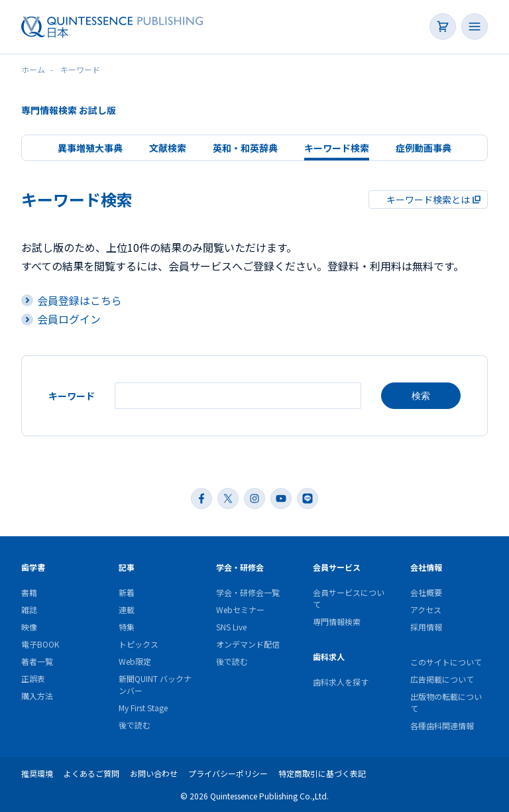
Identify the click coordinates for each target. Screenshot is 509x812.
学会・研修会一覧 (248, 592)
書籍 (29, 592)
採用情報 (426, 626)
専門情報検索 (337, 621)
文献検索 (168, 148)
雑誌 (29, 609)
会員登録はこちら (80, 300)
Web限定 (135, 661)
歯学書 (33, 566)
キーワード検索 (337, 148)
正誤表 (33, 678)
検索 (421, 395)
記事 (127, 566)
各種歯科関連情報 (442, 725)
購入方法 (37, 695)
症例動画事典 (424, 148)
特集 (127, 626)
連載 (127, 609)
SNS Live (231, 626)
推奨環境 (37, 773)
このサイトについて (446, 661)
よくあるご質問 (91, 773)
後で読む (135, 724)
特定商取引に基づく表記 (322, 773)
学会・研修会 (240, 566)
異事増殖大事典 (90, 148)
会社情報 (426, 566)
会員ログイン (69, 319)
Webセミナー (240, 609)
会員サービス (337, 566)
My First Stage (143, 707)
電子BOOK (40, 643)
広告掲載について (442, 678)
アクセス (426, 609)
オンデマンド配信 (248, 643)
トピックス (139, 643)
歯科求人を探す (341, 681)
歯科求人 (329, 656)
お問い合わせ (154, 773)
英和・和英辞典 (245, 148)
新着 (127, 592)
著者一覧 (37, 661)
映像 (29, 626)
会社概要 (426, 592)
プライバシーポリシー (228, 773)
